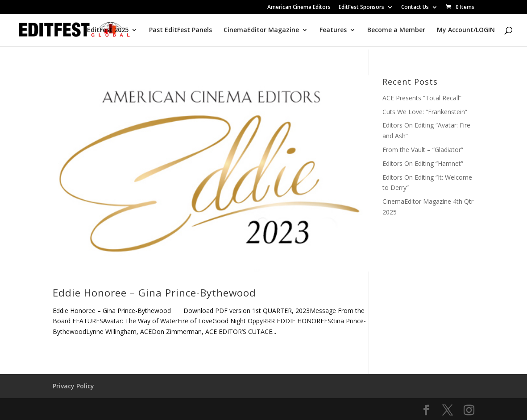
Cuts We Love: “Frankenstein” (425, 112)
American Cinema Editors (299, 8)
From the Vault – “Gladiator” (423, 150)
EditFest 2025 (108, 30)
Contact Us (415, 8)
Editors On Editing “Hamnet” (423, 163)
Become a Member (396, 30)
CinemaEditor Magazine (261, 30)
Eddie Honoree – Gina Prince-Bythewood (154, 293)
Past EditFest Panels (181, 30)
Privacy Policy (73, 386)
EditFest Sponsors (361, 8)
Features (333, 30)
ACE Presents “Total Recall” (422, 98)
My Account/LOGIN (466, 30)
